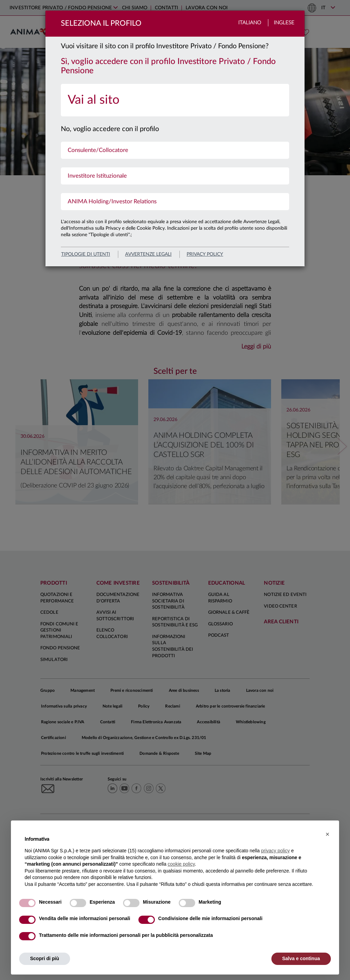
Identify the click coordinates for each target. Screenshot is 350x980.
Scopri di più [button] (45, 958)
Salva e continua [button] (301, 958)
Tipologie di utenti (86, 254)
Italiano (250, 23)
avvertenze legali (148, 254)
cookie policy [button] (181, 864)
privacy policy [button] (275, 851)
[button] (327, 834)
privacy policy (205, 254)
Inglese (284, 23)
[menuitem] (175, 100)
